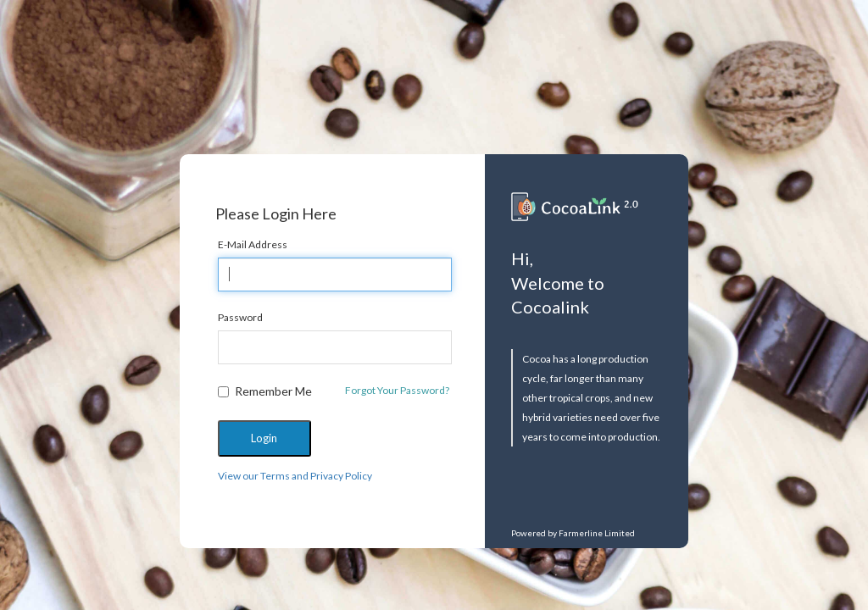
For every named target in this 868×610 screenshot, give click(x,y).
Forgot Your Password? (397, 390)
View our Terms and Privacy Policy (295, 476)
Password (240, 317)
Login (264, 438)
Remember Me (265, 391)
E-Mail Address (253, 244)
